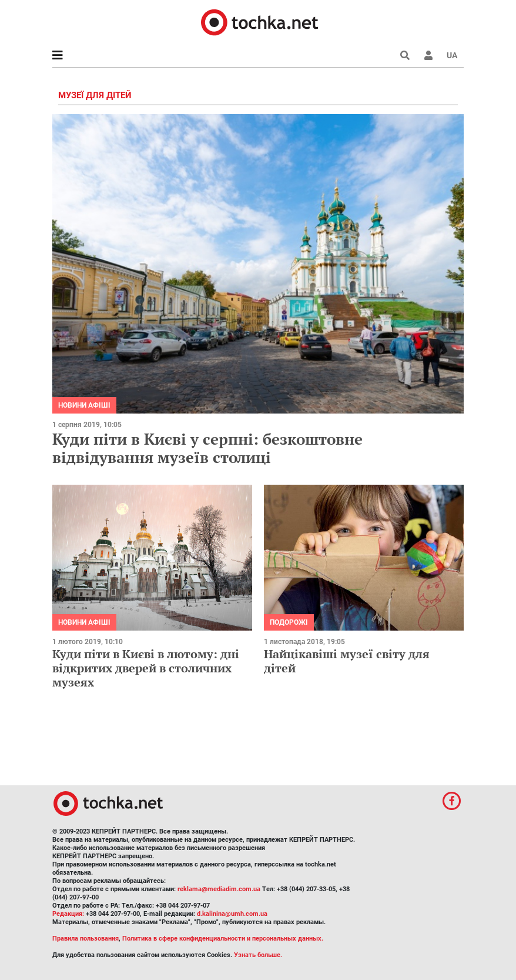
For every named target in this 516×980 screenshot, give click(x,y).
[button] (428, 55)
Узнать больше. (258, 955)
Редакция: (68, 914)
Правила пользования (86, 939)
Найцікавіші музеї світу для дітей (347, 661)
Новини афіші (84, 405)
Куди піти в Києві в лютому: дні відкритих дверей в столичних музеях (146, 668)
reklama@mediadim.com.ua (219, 889)
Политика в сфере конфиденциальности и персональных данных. (223, 939)
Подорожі (289, 622)
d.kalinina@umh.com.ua (232, 914)
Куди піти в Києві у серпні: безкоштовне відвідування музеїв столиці (207, 448)
